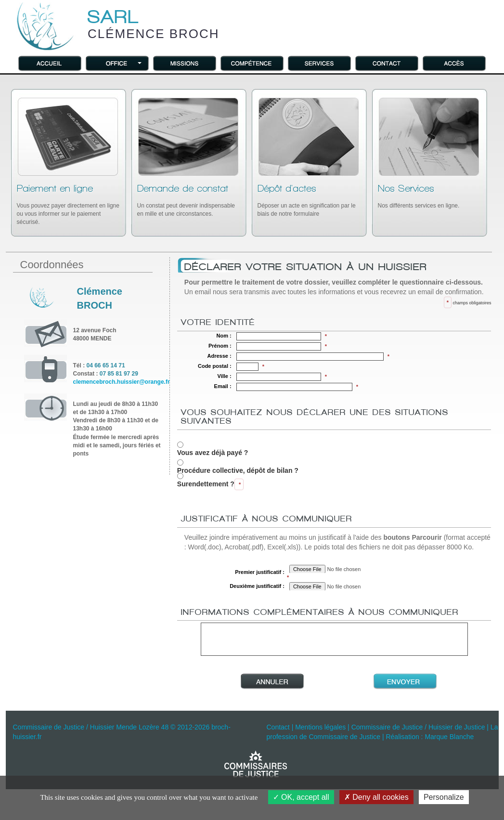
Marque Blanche (449, 737)
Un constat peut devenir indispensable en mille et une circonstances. (186, 200)
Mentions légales (320, 727)
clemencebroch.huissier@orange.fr (122, 382)
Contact (278, 727)
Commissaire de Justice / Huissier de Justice (418, 727)
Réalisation (402, 737)
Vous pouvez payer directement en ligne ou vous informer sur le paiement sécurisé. (68, 204)
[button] (117, 63)
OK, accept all (301, 797)
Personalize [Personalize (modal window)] (444, 797)
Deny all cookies (376, 797)
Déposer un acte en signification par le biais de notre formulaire (307, 200)
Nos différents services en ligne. (419, 196)
